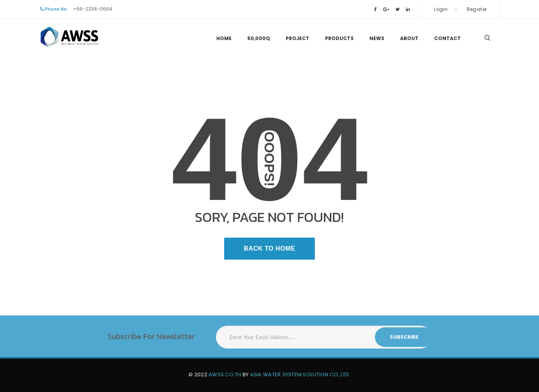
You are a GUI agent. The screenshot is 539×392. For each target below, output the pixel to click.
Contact (448, 38)
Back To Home (269, 248)
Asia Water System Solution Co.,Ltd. (300, 375)
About (409, 38)
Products (339, 38)
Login (441, 9)
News (377, 38)
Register (477, 9)
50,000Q (259, 38)
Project (298, 38)
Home (224, 38)
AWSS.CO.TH (225, 375)
